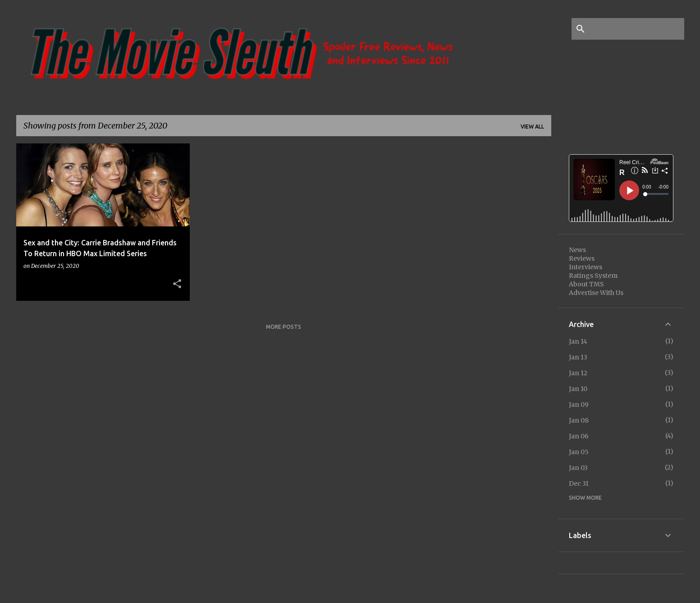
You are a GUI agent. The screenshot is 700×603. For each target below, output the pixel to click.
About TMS (586, 284)
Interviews (586, 267)
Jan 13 (578, 357)
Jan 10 (578, 389)
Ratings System (593, 276)
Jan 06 (579, 436)
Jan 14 (578, 341)
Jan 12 (578, 373)
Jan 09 (579, 405)
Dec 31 (579, 483)
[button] (177, 284)
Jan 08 (579, 420)
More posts (284, 327)
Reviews (582, 258)
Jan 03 (578, 468)
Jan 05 (579, 452)
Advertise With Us (596, 293)
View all (532, 127)
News (577, 250)
